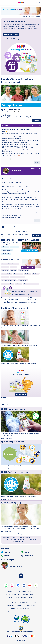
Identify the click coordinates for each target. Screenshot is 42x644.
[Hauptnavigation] (2, 2)
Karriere (34, 602)
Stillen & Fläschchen (24, 270)
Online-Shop (26, 542)
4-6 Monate (36, 274)
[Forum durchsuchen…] (21, 401)
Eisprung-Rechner (10, 538)
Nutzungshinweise (25, 602)
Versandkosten (10, 605)
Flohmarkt (18, 284)
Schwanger (20, 538)
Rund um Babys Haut (7, 250)
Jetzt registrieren (30, 17)
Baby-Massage (18, 540)
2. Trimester (13, 267)
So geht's (38, 17)
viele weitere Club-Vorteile (19, 295)
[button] (36, 2)
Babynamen (13, 270)
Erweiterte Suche (9, 405)
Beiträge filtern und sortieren (17, 227)
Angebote (24, 597)
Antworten (36, 121)
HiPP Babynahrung (23, 595)
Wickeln (26, 538)
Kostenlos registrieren (11, 34)
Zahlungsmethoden (30, 605)
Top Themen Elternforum (14, 611)
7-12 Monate (5, 277)
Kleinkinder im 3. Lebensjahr (9, 280)
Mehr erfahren (7, 499)
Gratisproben (34, 538)
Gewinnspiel (16, 542)
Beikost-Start (5, 247)
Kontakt (33, 611)
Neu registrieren (21, 394)
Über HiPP (31, 597)
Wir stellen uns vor (12, 110)
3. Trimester (5, 270)
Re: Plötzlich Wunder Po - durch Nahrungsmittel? (17, 177)
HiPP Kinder (33, 595)
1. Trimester (5, 267)
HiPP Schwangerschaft (14, 592)
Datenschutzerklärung (12, 602)
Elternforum (7, 112)
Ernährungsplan (9, 540)
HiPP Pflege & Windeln (28, 592)
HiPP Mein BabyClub (13, 597)
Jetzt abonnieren (8, 438)
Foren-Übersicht (6, 115)
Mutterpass (33, 540)
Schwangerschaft (6, 254)
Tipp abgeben (7, 532)
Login (23, 17)
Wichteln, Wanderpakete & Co (31, 284)
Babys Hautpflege (18, 274)
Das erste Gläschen (7, 274)
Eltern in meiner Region (8, 284)
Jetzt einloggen (17, 39)
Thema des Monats (23, 280)
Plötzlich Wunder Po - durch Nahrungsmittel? (16, 130)
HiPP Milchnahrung (11, 595)
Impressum (25, 611)
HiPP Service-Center (16, 566)
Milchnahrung (14, 247)
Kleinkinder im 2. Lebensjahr (18, 277)
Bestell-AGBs (20, 605)
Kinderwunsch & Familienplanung (10, 264)
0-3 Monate (28, 274)
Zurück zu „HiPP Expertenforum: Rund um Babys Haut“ (17, 117)
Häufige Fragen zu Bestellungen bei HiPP (21, 608)
